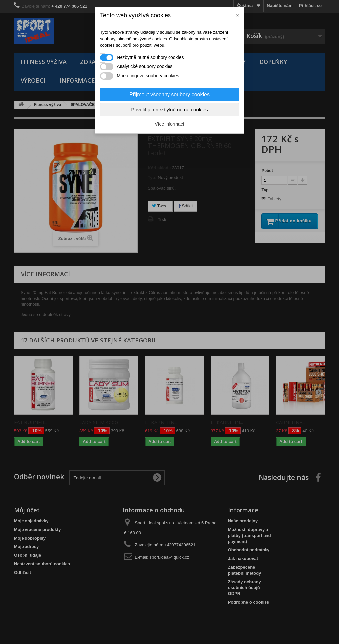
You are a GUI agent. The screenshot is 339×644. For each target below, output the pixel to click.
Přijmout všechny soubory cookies (169, 94)
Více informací (169, 124)
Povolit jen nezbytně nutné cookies (170, 110)
